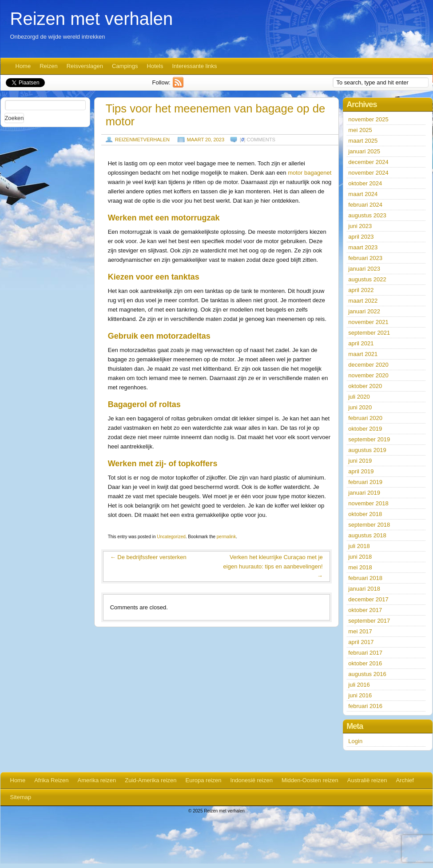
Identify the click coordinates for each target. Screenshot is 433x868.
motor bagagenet (310, 173)
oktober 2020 (365, 386)
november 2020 (368, 375)
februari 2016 (365, 706)
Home (23, 66)
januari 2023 (364, 269)
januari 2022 (364, 311)
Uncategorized (171, 537)
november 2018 (368, 503)
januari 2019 (364, 493)
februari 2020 (365, 418)
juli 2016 (359, 685)
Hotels (155, 66)
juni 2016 (360, 695)
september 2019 (369, 439)
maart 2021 (363, 354)
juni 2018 (360, 557)
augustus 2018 (367, 535)
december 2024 (368, 162)
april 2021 (361, 343)
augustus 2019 (367, 450)
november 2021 (368, 322)
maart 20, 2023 (206, 140)
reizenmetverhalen (142, 140)
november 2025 (368, 119)
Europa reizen (204, 780)
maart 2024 (363, 194)
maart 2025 (363, 141)
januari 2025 (364, 151)
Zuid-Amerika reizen (151, 780)
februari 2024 (365, 205)
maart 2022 (363, 301)
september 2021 (369, 333)
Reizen (48, 66)
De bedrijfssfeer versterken (148, 557)
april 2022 (361, 290)
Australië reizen (367, 780)
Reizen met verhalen (92, 19)
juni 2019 (360, 461)
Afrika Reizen (51, 780)
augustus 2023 (367, 215)
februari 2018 (365, 578)
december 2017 (368, 599)
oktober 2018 (365, 514)
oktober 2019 (365, 429)
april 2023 (361, 237)
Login (355, 741)
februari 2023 (365, 258)
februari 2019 (365, 482)
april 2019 (361, 471)
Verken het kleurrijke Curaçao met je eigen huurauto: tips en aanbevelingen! (273, 566)
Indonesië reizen (251, 780)
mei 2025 (360, 130)
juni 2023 (360, 226)
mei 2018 (360, 567)
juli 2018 (359, 546)
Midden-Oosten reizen (310, 780)
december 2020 (368, 365)
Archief (405, 780)
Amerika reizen (97, 780)
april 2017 (361, 642)
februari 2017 (365, 653)
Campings (125, 66)
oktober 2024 (365, 183)
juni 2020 (360, 407)
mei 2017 (360, 631)
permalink (226, 537)
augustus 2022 (367, 279)
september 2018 (369, 525)
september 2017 (369, 621)
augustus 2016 (367, 674)
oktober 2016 (365, 663)
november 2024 (368, 173)
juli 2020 (359, 397)
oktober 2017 (365, 610)
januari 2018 (364, 589)
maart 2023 (363, 247)
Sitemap (21, 797)
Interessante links (194, 66)
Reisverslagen (85, 66)
